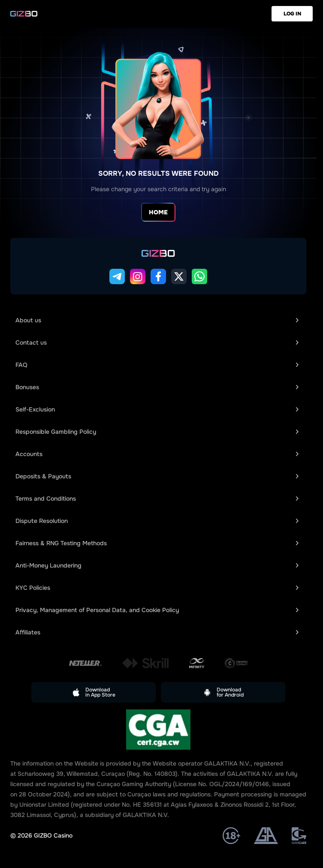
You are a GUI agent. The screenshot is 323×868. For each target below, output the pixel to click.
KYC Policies (157, 588)
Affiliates (157, 632)
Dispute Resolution (157, 521)
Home (158, 212)
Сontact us (157, 342)
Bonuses (157, 387)
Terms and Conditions (157, 499)
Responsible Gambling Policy (157, 432)
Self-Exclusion (157, 409)
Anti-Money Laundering (157, 565)
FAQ (157, 365)
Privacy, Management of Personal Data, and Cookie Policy (157, 610)
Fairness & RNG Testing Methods (157, 543)
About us (157, 320)
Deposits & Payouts (157, 476)
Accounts (157, 454)
